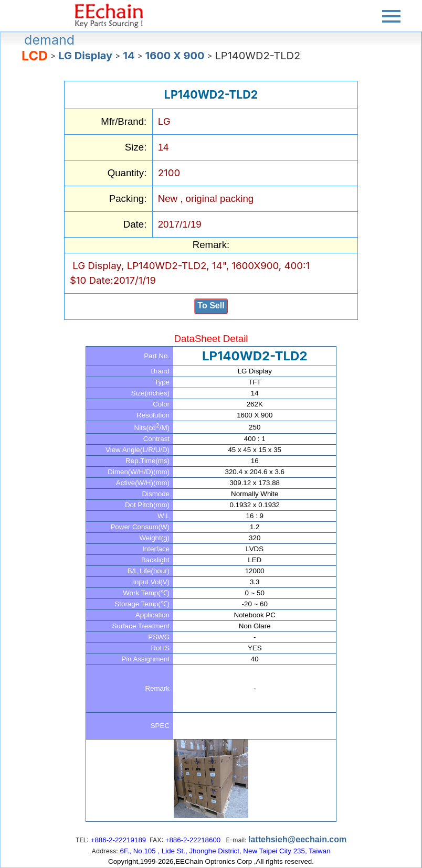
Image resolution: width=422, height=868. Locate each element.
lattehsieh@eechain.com (297, 839)
